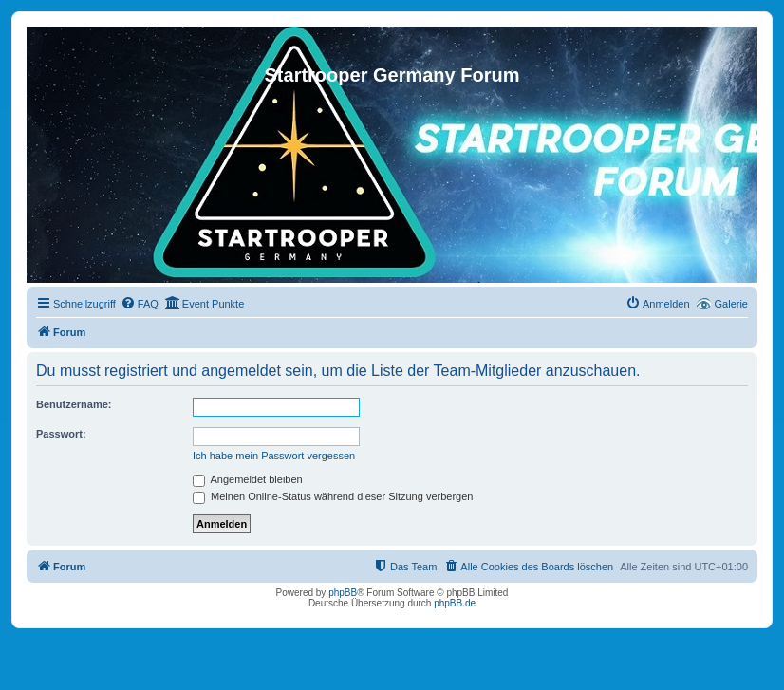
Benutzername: (74, 404)
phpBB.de (455, 603)
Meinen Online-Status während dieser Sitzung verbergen (333, 496)
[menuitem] (140, 304)
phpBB (343, 593)
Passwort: (61, 434)
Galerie (731, 304)
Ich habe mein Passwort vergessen (274, 456)
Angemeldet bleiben (248, 479)
